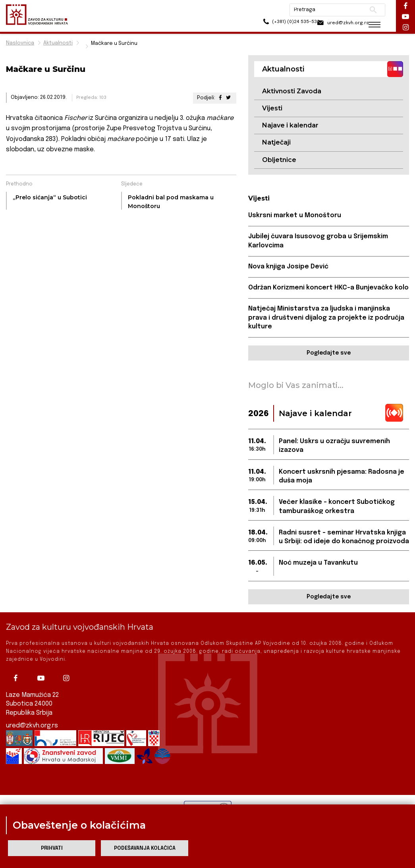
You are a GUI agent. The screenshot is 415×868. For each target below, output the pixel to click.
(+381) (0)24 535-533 (276, 24)
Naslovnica (20, 43)
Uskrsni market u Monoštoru (295, 216)
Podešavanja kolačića (145, 848)
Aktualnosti (58, 43)
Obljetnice (279, 160)
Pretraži (368, 10)
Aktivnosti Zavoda (292, 91)
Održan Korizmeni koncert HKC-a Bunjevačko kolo (329, 288)
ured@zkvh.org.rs (32, 726)
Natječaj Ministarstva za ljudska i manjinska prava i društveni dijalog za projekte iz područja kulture (326, 318)
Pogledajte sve (329, 354)
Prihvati (52, 848)
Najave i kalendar (290, 126)
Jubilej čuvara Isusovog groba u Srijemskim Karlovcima (319, 241)
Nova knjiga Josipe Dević (289, 267)
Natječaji (276, 143)
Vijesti (272, 108)
